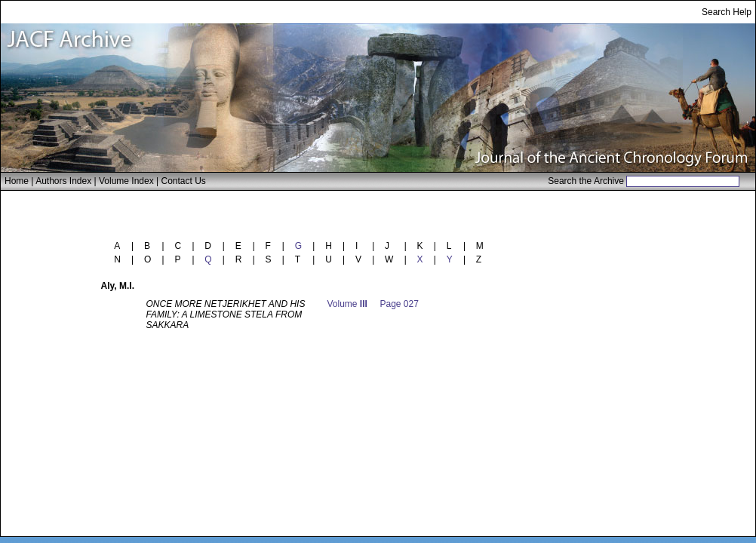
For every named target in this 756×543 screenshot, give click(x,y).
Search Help (727, 12)
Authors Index (63, 181)
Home (17, 181)
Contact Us (184, 181)
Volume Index (126, 181)
